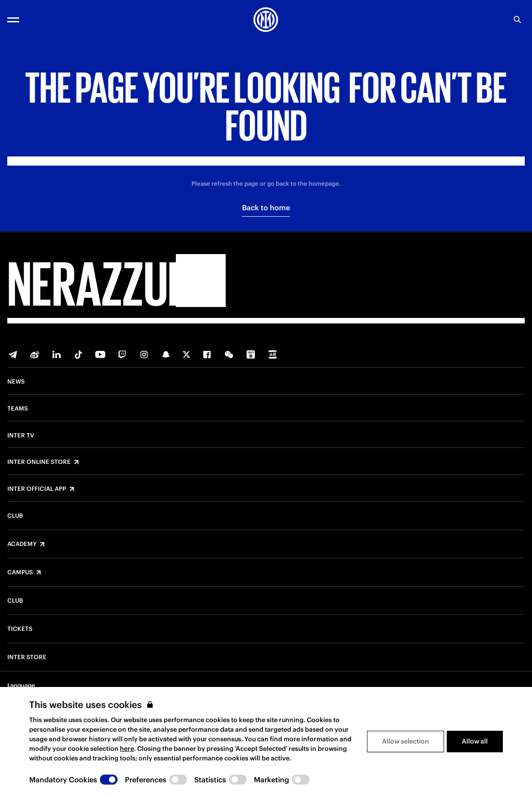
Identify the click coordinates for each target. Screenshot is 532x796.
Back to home (266, 208)
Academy (22, 544)
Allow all (475, 741)
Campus (20, 572)
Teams (18, 409)
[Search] (517, 20)
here (127, 749)
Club (15, 516)
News (16, 382)
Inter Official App (37, 489)
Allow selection (405, 741)
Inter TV (21, 436)
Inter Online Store (39, 462)
